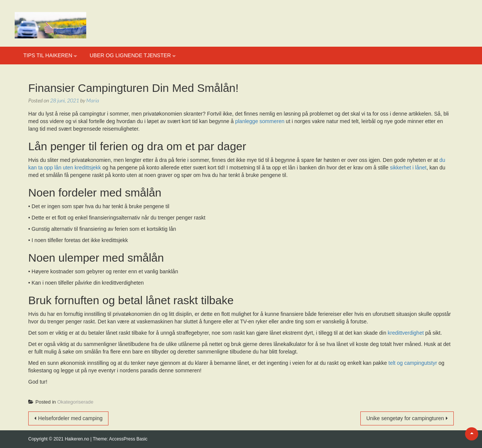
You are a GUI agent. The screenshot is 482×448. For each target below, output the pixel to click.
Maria (93, 100)
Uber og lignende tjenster (130, 55)
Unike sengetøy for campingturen (405, 418)
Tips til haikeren (48, 55)
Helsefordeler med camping (70, 418)
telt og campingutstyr (413, 363)
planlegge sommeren (260, 121)
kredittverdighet (406, 333)
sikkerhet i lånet (408, 168)
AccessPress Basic (128, 439)
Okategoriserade (75, 402)
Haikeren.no (78, 439)
